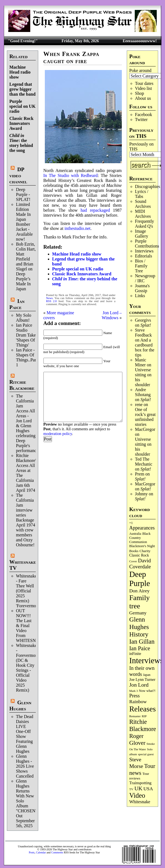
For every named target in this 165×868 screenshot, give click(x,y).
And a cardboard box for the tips (145, 347)
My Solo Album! (24, 318)
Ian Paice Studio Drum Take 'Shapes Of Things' (26, 335)
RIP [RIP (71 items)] (144, 716)
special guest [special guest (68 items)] (146, 754)
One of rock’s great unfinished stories (145, 417)
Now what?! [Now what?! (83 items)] (147, 691)
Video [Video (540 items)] (137, 795)
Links (140, 296)
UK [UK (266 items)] (138, 788)
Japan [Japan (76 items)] (147, 675)
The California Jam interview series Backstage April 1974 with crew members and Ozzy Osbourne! (26, 520)
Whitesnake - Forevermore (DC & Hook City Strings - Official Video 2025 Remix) (27, 668)
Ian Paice (17, 304)
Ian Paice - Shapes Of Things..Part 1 (27, 357)
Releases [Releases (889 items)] (142, 709)
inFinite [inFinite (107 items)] (135, 654)
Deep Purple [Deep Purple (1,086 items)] (140, 579)
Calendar (41, 852)
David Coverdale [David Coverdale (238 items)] (140, 564)
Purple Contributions (147, 244)
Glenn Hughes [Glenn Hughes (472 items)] (139, 623)
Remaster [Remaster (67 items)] (135, 716)
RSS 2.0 (52, 301)
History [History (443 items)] (139, 634)
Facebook (144, 115)
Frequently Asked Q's (145, 224)
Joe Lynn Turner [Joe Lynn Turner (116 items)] (142, 679)
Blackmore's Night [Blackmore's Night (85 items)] (142, 546)
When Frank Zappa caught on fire (71, 57)
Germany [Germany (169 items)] (138, 613)
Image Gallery (142, 234)
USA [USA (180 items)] (148, 789)
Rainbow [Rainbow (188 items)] (138, 702)
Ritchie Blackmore (22, 385)
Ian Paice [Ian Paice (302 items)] (140, 648)
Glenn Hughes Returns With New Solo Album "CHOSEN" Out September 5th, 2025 (27, 803)
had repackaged (95, 210)
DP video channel (18, 175)
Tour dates (144, 83)
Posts (32, 852)
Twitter (141, 119)
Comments (57, 852)
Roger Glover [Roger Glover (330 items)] (137, 739)
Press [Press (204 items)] (134, 696)
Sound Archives (143, 204)
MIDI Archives (143, 214)
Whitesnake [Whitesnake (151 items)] (140, 802)
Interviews (144, 251)
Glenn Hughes (20, 706)
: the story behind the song (21, 143)
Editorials (144, 256)
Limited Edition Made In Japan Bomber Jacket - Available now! (24, 222)
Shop (140, 93)
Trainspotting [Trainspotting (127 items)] (140, 783)
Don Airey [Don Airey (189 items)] (139, 591)
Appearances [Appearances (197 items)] (142, 528)
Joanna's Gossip (142, 288)
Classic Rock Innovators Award (21, 123)
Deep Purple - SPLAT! (23, 194)
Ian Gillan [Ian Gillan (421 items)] (142, 642)
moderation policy (58, 434)
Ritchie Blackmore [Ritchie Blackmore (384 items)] (143, 725)
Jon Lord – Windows (112, 315)
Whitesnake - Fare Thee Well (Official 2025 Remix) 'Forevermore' (28, 591)
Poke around (140, 70)
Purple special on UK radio (22, 106)
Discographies (148, 186)
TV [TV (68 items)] (131, 789)
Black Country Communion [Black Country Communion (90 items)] (140, 538)
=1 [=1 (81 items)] (131, 523)
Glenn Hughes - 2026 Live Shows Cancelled (25, 766)
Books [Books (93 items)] (134, 551)
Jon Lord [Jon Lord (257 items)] (139, 685)
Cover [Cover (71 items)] (133, 561)
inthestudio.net (77, 228)
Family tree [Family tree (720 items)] (139, 602)
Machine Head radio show (20, 72)
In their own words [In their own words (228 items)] (142, 671)
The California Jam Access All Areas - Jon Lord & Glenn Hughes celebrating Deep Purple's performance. (28, 423)
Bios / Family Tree (141, 266)
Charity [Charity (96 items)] (145, 551)
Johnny (141, 494)
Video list (144, 88)
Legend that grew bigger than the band (22, 89)
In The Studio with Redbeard (71, 175)
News (50, 298)
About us (143, 98)
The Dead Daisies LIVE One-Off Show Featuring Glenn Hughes (25, 734)
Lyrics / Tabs (142, 194)
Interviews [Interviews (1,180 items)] (146, 660)
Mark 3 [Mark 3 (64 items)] (134, 691)
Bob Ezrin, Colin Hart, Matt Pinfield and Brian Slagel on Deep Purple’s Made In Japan (26, 266)
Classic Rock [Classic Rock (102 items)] (139, 555)
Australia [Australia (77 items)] (135, 534)
